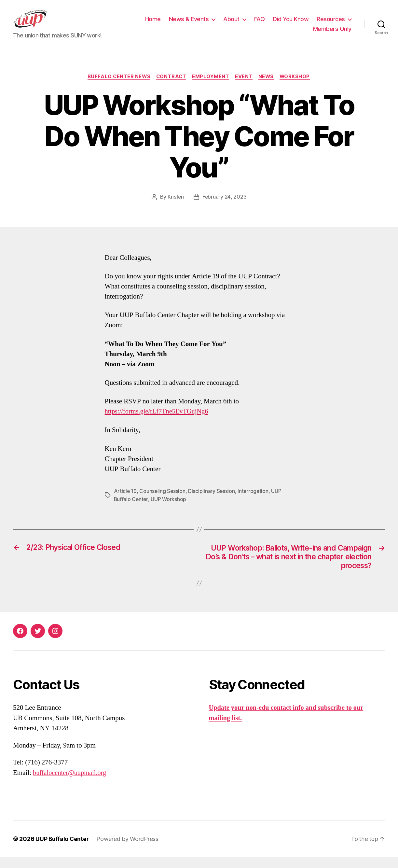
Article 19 (125, 501)
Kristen (176, 207)
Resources (284, 34)
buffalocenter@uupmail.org (71, 784)
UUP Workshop (169, 509)
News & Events (232, 24)
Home (196, 24)
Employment (211, 87)
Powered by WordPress (128, 850)
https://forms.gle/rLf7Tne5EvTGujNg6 (158, 421)
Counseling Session (163, 501)
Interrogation (254, 501)
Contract (171, 87)
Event (245, 87)
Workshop (297, 87)
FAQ (302, 24)
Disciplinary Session (213, 501)
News (268, 87)
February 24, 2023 (225, 207)
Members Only (332, 34)
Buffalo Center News (117, 87)
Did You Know (334, 24)
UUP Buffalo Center (62, 850)
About (274, 24)
